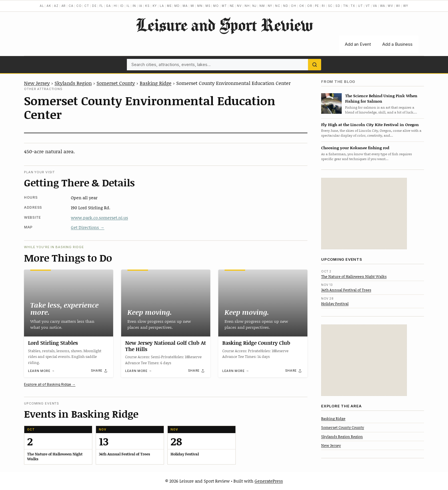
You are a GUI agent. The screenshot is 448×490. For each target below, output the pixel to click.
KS (147, 6)
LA (162, 6)
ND (286, 6)
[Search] (315, 65)
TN (346, 6)
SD (338, 6)
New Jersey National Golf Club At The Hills (166, 346)
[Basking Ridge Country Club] (263, 303)
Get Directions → (88, 227)
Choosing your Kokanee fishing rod (355, 148)
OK (302, 6)
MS (208, 6)
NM (262, 6)
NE (232, 6)
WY (406, 6)
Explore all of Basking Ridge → (50, 384)
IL (128, 6)
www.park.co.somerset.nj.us (99, 218)
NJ (254, 6)
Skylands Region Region (342, 437)
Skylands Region (73, 83)
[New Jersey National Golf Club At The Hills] (166, 303)
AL (42, 6)
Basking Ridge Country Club (256, 343)
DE (94, 6)
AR (64, 6)
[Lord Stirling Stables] (69, 303)
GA (108, 6)
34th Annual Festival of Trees (346, 290)
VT (368, 6)
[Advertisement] (364, 214)
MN (200, 6)
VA (375, 6)
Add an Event (358, 44)
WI (398, 6)
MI (193, 6)
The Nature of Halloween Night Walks (354, 276)
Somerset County (116, 83)
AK (49, 6)
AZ (56, 6)
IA (141, 6)
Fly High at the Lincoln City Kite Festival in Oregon (370, 125)
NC (278, 6)
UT (360, 6)
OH (294, 6)
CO (79, 6)
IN (134, 6)
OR (310, 6)
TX (353, 6)
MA (185, 6)
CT (87, 6)
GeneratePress (269, 481)
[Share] (99, 371)
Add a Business (397, 44)
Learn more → (41, 371)
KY (155, 6)
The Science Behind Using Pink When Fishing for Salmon (381, 98)
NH (247, 6)
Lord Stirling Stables (53, 343)
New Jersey (37, 83)
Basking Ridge (156, 83)
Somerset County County (343, 427)
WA (383, 6)
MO (216, 6)
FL (101, 6)
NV (239, 6)
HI (116, 6)
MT (224, 6)
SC (330, 6)
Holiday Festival (335, 304)
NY (270, 6)
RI (323, 6)
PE (317, 6)
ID (122, 6)
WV (390, 6)
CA (71, 6)
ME (169, 6)
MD (177, 6)
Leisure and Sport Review (224, 25)
